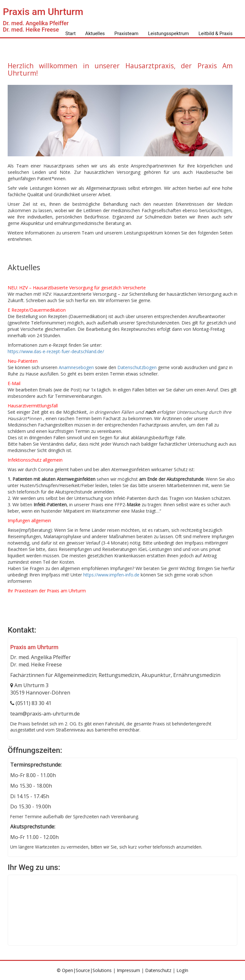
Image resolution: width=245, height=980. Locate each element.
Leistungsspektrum (168, 33)
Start (71, 33)
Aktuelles (95, 33)
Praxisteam (126, 33)
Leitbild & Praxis (215, 33)
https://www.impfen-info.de (111, 575)
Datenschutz (158, 970)
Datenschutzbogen (137, 367)
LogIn (182, 970)
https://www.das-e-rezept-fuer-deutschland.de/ (56, 351)
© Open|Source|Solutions (85, 970)
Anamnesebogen (76, 367)
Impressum (128, 970)
